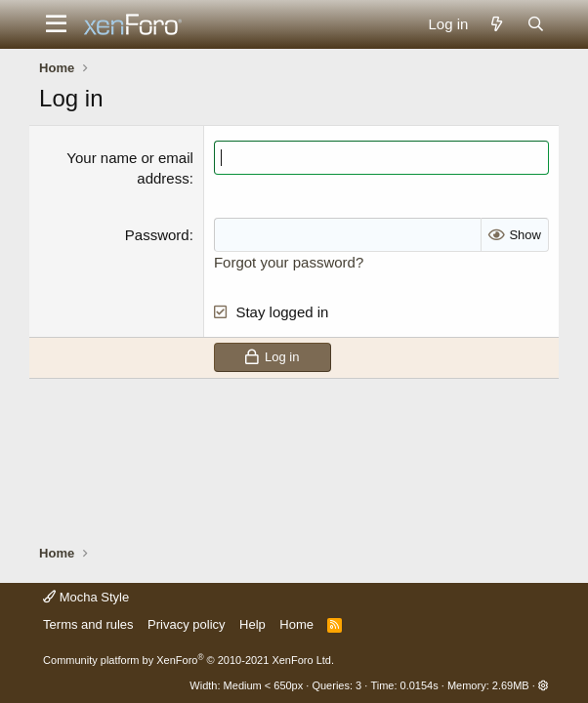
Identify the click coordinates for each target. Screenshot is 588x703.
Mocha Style (86, 597)
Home (296, 624)
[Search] (536, 24)
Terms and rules (88, 624)
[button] (56, 24)
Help (252, 624)
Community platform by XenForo (189, 660)
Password (157, 235)
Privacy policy (186, 624)
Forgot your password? (289, 262)
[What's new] (497, 24)
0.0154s (420, 685)
